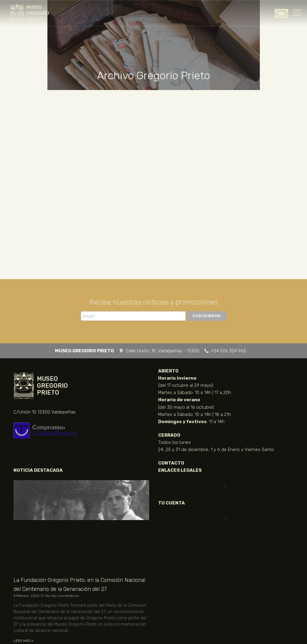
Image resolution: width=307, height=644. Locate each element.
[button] (226, 485)
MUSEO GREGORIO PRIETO (38, 13)
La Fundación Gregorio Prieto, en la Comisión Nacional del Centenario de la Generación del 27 (79, 585)
